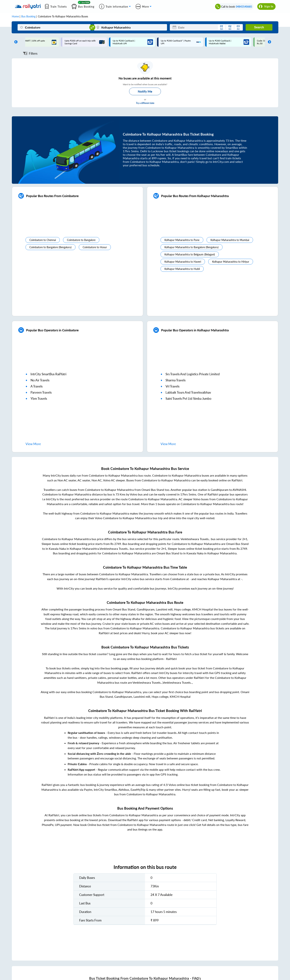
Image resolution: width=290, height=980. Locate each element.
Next (269, 42)
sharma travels (176, 380)
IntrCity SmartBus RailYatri (48, 374)
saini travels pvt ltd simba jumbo (188, 399)
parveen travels (41, 392)
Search (259, 27)
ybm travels (39, 399)
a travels (37, 386)
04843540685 (244, 7)
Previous (15, 42)
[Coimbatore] (54, 27)
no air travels (40, 380)
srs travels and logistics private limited (193, 374)
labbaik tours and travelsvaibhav (188, 392)
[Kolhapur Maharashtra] (130, 27)
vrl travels (172, 386)
